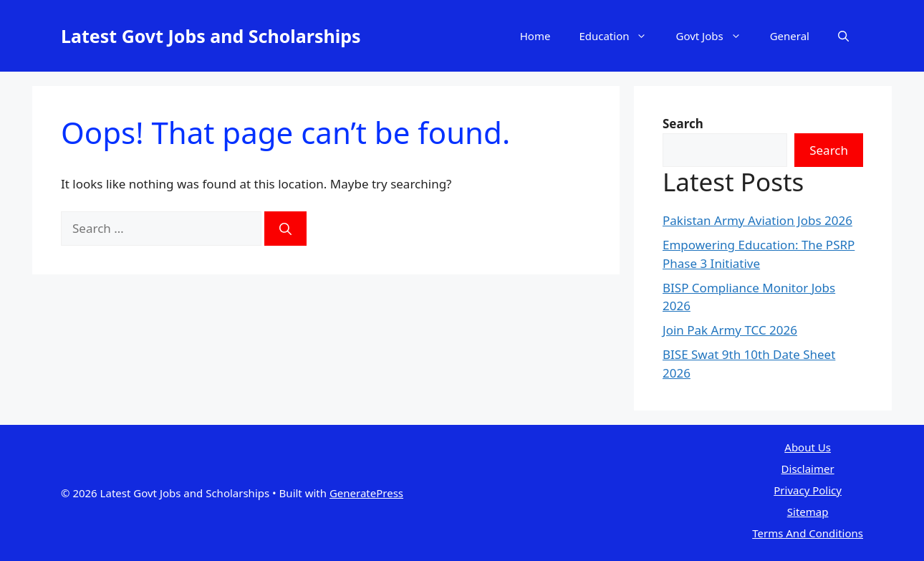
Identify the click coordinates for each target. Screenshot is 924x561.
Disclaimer (808, 469)
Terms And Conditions (808, 533)
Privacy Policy (808, 490)
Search (829, 150)
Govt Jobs (715, 36)
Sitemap (808, 512)
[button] (843, 36)
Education (620, 36)
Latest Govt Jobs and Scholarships (211, 36)
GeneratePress (366, 493)
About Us (808, 447)
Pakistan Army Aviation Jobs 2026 (757, 220)
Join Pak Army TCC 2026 (730, 330)
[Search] (285, 229)
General (790, 36)
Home (535, 36)
